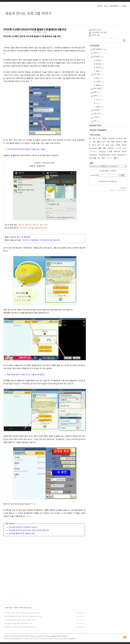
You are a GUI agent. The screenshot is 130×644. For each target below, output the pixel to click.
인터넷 (124, 145)
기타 (96, 121)
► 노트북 (99, 60)
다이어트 (98, 110)
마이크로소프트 (104, 155)
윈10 (94, 145)
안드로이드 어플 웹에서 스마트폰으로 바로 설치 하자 (41, 240)
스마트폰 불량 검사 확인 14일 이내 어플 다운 (19, 620)
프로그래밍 (98, 89)
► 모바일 (99, 64)
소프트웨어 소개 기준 (99, 33)
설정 (113, 142)
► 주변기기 (99, 68)
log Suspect (54, 639)
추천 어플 (93, 158)
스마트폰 (118, 148)
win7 (125, 148)
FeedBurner (113, 181)
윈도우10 (119, 142)
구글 (94, 142)
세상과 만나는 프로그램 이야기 (28, 13)
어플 (104, 148)
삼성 (108, 142)
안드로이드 (93, 152)
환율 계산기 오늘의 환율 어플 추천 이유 (17, 624)
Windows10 (122, 155)
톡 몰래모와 (26, 237)
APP (99, 145)
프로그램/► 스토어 (40, 32)
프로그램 (8, 608)
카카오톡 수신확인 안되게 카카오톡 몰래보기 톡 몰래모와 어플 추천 (35, 30)
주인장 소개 (96, 35)
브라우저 (110, 148)
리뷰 (100, 148)
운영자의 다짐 (96, 30)
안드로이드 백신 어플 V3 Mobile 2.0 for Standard (21, 613)
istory (26, 639)
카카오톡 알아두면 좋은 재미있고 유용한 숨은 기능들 (26, 149)
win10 (95, 139)
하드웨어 (98, 57)
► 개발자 (99, 107)
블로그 (97, 92)
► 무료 (99, 78)
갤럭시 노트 (101, 142)
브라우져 (117, 152)
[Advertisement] (44, 567)
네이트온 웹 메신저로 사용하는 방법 (22, 533)
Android (119, 139)
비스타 (114, 155)
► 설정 (98, 71)
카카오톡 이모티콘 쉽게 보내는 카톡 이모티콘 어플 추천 (29, 530)
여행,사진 (98, 114)
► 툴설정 (99, 85)
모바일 (118, 145)
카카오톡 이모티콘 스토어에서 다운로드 (23, 527)
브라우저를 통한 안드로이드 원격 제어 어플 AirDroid (22, 616)
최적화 (104, 139)
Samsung (102, 152)
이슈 (99, 158)
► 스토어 (15, 608)
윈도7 (103, 158)
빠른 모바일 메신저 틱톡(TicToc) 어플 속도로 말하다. (26, 375)
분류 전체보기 (100, 49)
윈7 (99, 139)
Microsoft (93, 148)
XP (103, 145)
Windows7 (93, 155)
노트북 (110, 152)
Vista (112, 145)
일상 (107, 145)
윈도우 (98, 53)
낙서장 (97, 117)
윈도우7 (110, 158)
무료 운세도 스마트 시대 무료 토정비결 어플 (19, 627)
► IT (97, 103)
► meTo (99, 100)
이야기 (98, 96)
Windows (112, 139)
